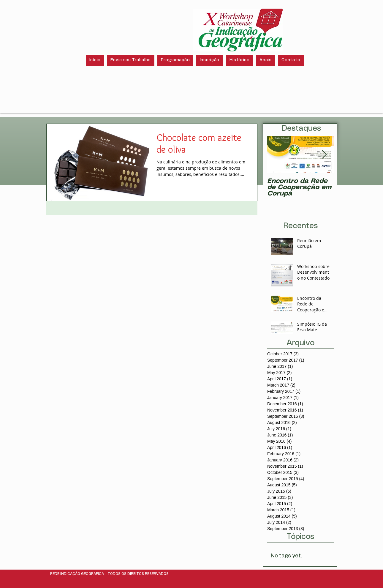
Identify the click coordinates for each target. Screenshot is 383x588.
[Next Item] (324, 155)
